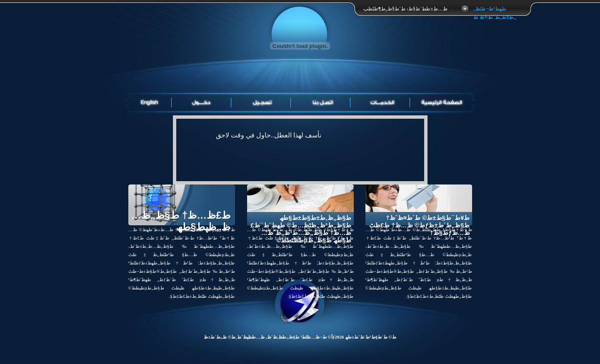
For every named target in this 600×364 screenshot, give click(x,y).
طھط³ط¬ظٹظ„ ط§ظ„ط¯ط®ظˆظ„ (494, 9)
